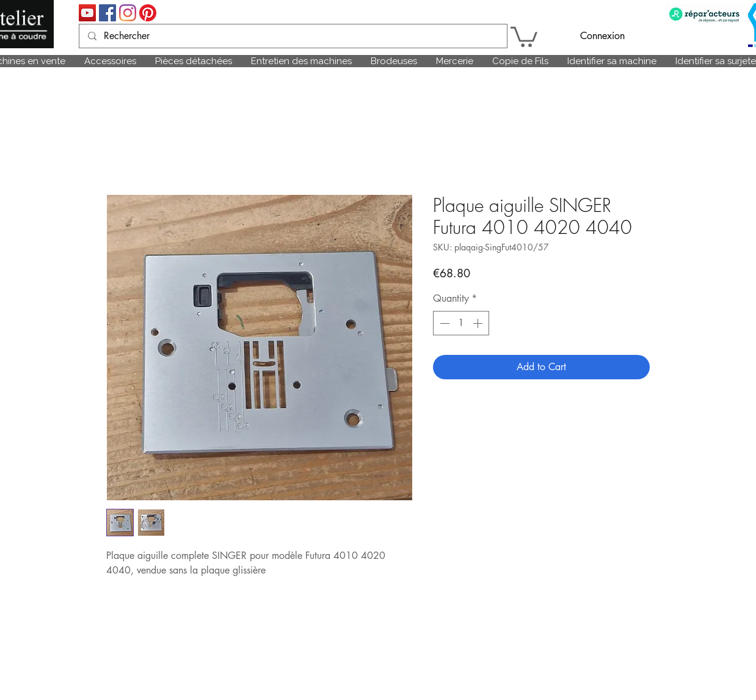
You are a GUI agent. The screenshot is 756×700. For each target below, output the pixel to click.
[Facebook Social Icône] (107, 13)
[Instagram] (128, 13)
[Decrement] (443, 323)
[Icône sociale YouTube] (87, 13)
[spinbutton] (461, 323)
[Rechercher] (293, 36)
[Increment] (479, 323)
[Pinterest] (148, 13)
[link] (524, 36)
